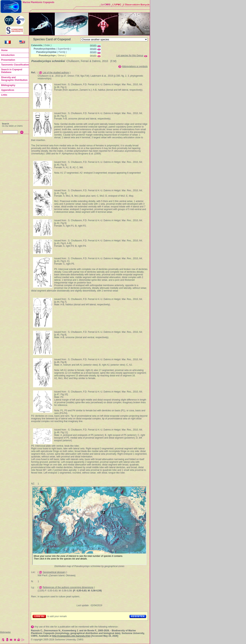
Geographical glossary (54, 572)
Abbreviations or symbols (135, 66)
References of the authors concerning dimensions (68, 587)
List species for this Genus (130, 55)
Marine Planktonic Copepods (39, 2)
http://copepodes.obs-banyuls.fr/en (71, 636)
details (93, 45)
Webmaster (5, 632)
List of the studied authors (56, 73)
